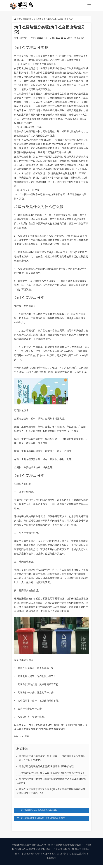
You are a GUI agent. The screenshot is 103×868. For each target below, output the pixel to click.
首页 (19, 19)
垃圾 (22, 736)
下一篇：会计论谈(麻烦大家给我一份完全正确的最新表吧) (41, 818)
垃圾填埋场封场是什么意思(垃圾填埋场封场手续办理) (47, 766)
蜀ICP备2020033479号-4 (28, 854)
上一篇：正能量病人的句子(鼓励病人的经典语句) (37, 810)
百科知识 (27, 19)
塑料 (27, 736)
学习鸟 (67, 854)
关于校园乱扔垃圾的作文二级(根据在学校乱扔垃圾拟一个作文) (51, 773)
